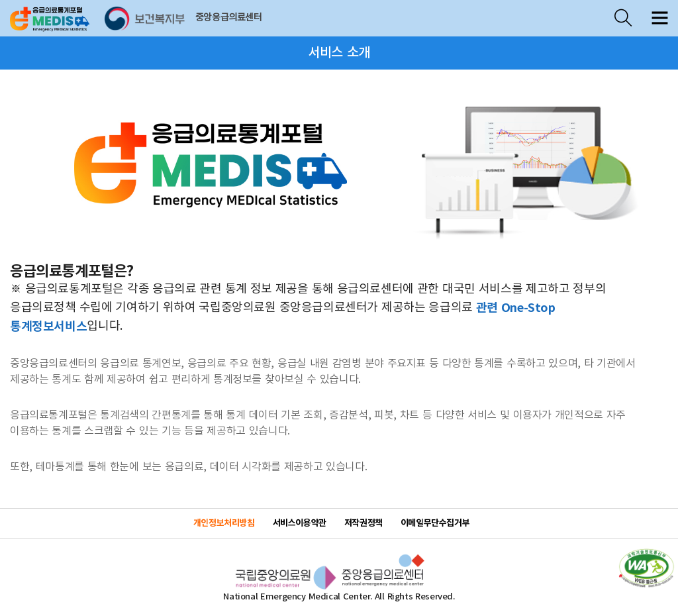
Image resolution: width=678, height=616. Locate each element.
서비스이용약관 (300, 523)
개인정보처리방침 (224, 523)
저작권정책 (363, 523)
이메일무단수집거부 (435, 523)
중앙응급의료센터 (229, 18)
